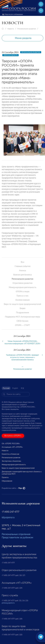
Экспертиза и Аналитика (11, 461)
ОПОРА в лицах (23, 292)
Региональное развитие (27, 29)
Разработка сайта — (13, 488)
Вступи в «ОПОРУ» (13, 436)
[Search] (16, 394)
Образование (7, 481)
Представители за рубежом (17, 537)
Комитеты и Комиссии (10, 454)
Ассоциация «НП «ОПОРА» (12, 447)
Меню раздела (23, 38)
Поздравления (22, 313)
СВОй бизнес (22, 321)
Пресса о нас (22, 296)
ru (41, 11)
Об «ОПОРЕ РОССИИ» (11, 444)
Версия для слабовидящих (13, 14)
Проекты (5, 477)
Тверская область (10, 55)
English (15, 388)
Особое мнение (23, 300)
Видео (23, 308)
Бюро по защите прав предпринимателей (22, 304)
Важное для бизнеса (22, 275)
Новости (11, 29)
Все (23, 262)
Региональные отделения (16, 534)
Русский (6, 388)
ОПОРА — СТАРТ (22, 325)
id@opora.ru (8, 517)
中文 (22, 388)
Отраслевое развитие (22, 283)
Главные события (22, 266)
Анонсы (23, 270)
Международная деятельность (23, 287)
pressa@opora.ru (8, 603)
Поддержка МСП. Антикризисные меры (23, 317)
